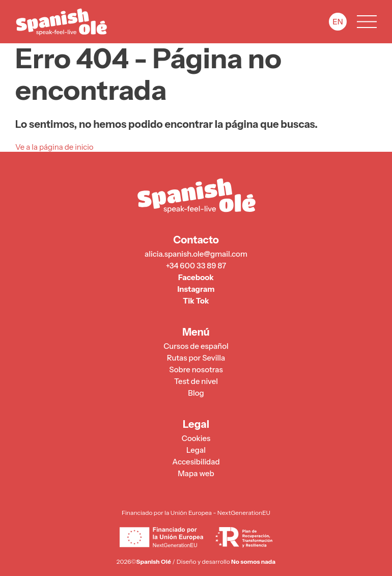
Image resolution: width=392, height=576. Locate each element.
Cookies (196, 438)
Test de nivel (196, 381)
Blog (196, 393)
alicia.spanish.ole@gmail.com (196, 254)
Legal (196, 450)
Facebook (196, 278)
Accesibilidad (196, 462)
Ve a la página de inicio (54, 147)
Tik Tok (196, 301)
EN (338, 22)
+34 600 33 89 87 (196, 266)
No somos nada (253, 561)
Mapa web (196, 474)
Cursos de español (196, 346)
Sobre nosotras (196, 370)
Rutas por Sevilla (196, 358)
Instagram (196, 289)
